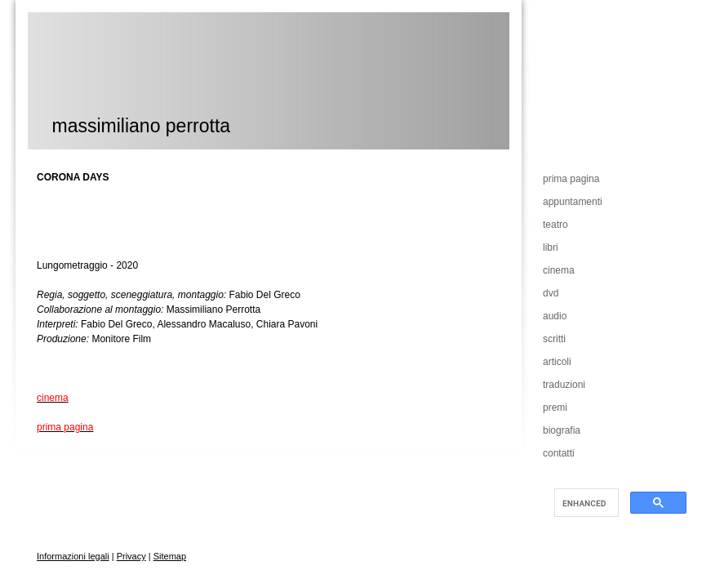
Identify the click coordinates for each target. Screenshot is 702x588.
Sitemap (170, 556)
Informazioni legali (73, 556)
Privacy (131, 556)
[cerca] (585, 503)
